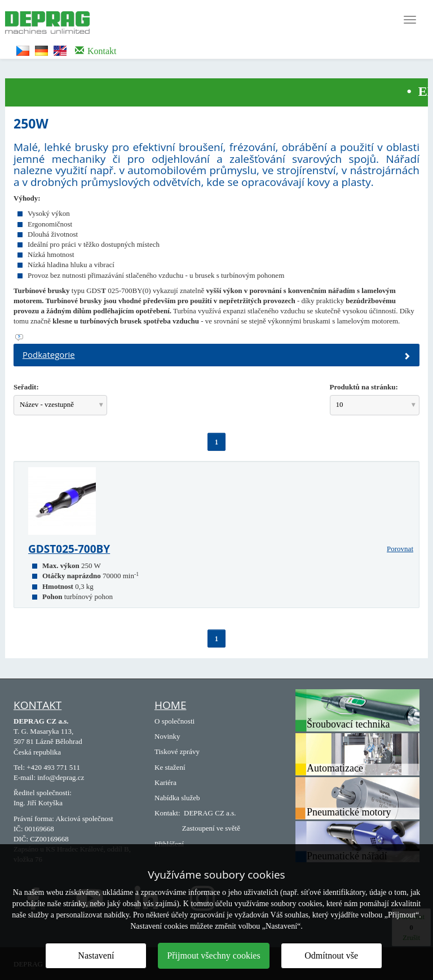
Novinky (167, 736)
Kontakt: (167, 813)
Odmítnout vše (331, 955)
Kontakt (37, 705)
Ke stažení (170, 767)
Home (170, 705)
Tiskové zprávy (177, 751)
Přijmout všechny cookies (213, 955)
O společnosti (174, 721)
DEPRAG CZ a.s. (210, 813)
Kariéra (165, 782)
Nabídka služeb (177, 798)
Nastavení (96, 955)
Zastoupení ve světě (211, 828)
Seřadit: (26, 387)
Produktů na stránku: (364, 387)
